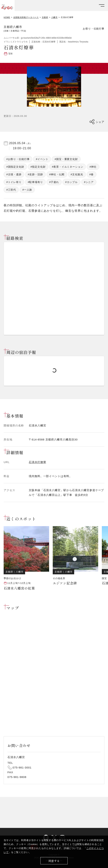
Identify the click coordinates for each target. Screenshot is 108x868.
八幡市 (54, 17)
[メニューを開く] (102, 6)
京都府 (45, 17)
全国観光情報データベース (26, 17)
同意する (54, 861)
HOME (7, 17)
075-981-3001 (22, 767)
